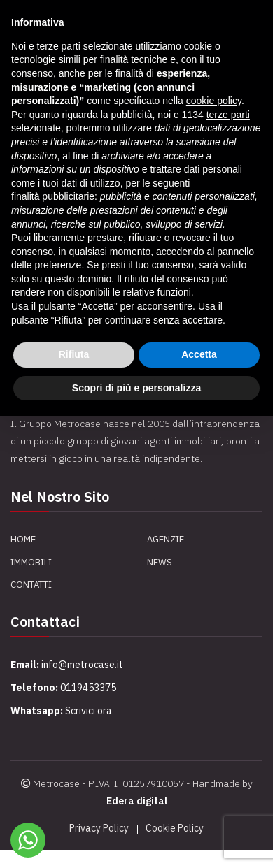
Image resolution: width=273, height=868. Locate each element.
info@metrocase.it (82, 665)
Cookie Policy (175, 828)
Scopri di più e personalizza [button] (136, 388)
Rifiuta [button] (74, 354)
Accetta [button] (199, 354)
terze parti (228, 115)
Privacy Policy (99, 828)
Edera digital (137, 801)
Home (23, 539)
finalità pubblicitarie (53, 196)
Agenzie (166, 539)
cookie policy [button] (214, 101)
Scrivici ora (89, 711)
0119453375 (88, 688)
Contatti (31, 585)
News (160, 562)
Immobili (31, 562)
